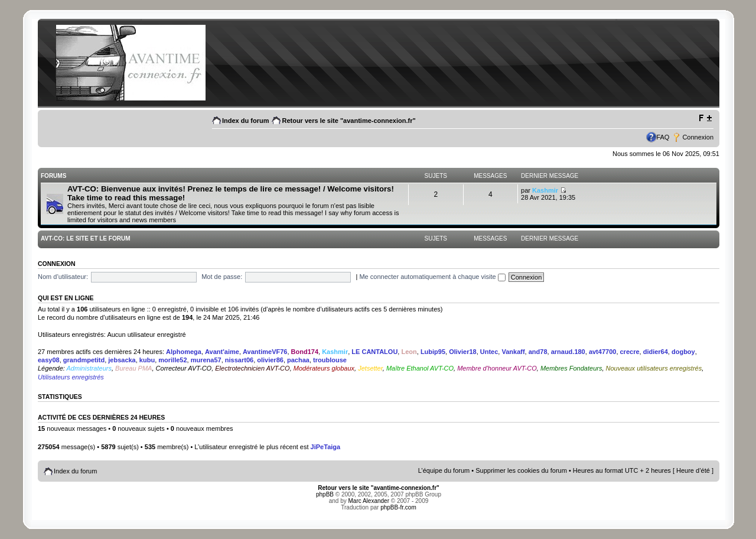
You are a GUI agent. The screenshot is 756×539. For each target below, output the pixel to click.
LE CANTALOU (374, 352)
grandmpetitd (84, 360)
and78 (538, 352)
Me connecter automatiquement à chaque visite (432, 277)
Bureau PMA (133, 368)
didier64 (656, 352)
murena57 (206, 360)
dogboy (683, 352)
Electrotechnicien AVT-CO (252, 368)
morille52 (172, 360)
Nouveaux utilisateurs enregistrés (654, 368)
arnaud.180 (568, 352)
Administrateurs (89, 368)
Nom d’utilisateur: (63, 277)
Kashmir (545, 190)
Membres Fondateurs (571, 368)
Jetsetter (370, 368)
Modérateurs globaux (324, 368)
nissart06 (239, 360)
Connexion (698, 137)
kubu (147, 360)
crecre (630, 352)
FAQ (663, 137)
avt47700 (603, 352)
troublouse (330, 360)
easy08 (49, 360)
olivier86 (270, 360)
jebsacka (122, 360)
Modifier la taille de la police (705, 118)
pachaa (298, 360)
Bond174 (305, 352)
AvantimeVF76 (265, 352)
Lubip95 (433, 352)
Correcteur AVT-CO (184, 368)
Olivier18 (462, 352)
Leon (409, 352)
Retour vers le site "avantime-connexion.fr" (348, 121)
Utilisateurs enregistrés (71, 377)
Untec (489, 352)
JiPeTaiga (326, 447)
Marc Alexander (369, 501)
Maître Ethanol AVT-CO (420, 368)
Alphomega (184, 352)
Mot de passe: (222, 277)
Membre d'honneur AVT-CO (497, 368)
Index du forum (245, 121)
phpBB (325, 494)
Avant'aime (222, 352)
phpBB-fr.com (398, 507)
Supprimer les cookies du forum (521, 470)
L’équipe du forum (444, 470)
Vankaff (513, 352)
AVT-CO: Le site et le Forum (85, 238)
